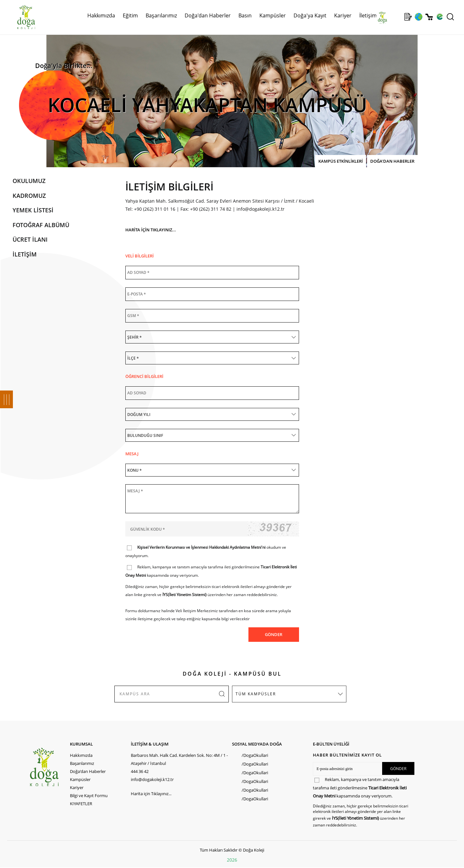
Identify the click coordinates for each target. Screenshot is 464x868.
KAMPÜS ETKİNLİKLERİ (341, 161)
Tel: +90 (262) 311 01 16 (150, 209)
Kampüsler (273, 15)
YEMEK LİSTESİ (33, 210)
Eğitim (130, 15)
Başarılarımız (161, 15)
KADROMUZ (29, 196)
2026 (232, 860)
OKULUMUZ (29, 181)
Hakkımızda (101, 15)
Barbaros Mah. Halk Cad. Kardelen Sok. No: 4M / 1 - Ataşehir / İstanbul (179, 759)
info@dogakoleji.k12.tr (261, 209)
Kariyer (343, 15)
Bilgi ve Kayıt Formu (89, 796)
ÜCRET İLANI (30, 239)
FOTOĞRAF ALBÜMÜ (41, 225)
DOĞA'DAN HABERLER (392, 161)
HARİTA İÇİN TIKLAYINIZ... (151, 230)
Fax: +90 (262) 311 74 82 (206, 209)
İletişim (368, 15)
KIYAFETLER (81, 804)
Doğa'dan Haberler (208, 15)
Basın (245, 15)
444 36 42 (140, 771)
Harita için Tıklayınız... (151, 794)
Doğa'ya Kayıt (310, 15)
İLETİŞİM (25, 254)
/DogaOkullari (255, 755)
